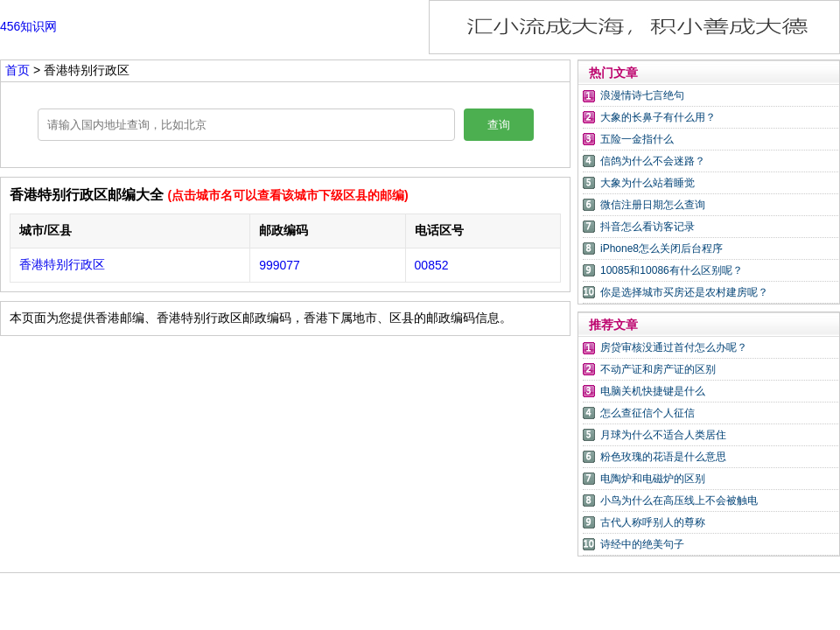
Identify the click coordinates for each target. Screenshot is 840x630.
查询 (499, 125)
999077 (280, 265)
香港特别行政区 (62, 264)
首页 (17, 70)
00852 (432, 265)
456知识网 (28, 26)
